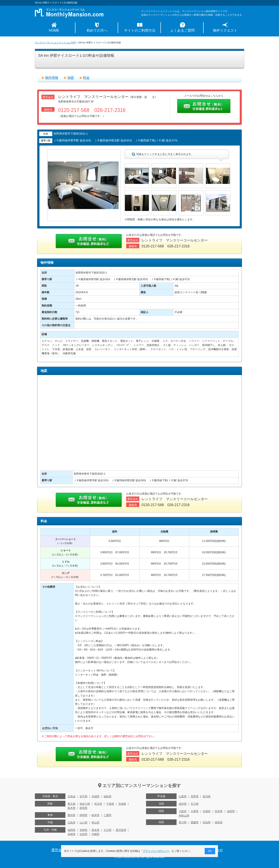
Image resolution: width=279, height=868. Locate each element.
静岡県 (83, 815)
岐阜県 (95, 815)
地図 (71, 78)
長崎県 (71, 834)
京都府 (207, 811)
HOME (54, 30)
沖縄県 (95, 834)
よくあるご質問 (182, 30)
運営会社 (58, 850)
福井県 (183, 804)
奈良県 (219, 811)
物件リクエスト (225, 30)
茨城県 (122, 804)
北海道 (71, 796)
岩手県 (83, 796)
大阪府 (183, 811)
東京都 (71, 804)
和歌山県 (184, 816)
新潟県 (207, 796)
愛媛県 (195, 822)
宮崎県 (83, 830)
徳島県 (219, 822)
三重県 (107, 815)
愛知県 (71, 815)
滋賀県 (231, 811)
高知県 (207, 822)
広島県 (71, 823)
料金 (86, 78)
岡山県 (95, 823)
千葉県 (110, 804)
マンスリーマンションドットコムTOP (55, 43)
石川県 (195, 804)
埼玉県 (98, 804)
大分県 (107, 830)
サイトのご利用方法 (140, 30)
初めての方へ (97, 30)
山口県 (83, 823)
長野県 (195, 796)
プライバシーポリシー (156, 851)
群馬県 (83, 808)
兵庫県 (195, 811)
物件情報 (52, 78)
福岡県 (71, 830)
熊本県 (95, 830)
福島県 (107, 796)
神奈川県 (85, 804)
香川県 (183, 822)
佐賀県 (83, 834)
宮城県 (95, 796)
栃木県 (71, 808)
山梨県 (183, 796)
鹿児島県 (121, 830)
